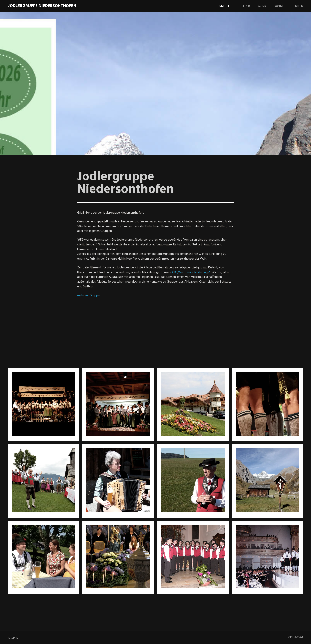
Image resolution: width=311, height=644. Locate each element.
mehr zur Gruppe (88, 295)
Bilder (246, 6)
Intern (299, 6)
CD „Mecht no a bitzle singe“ (191, 272)
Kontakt (280, 6)
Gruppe (13, 638)
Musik (262, 6)
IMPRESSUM (295, 637)
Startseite (226, 6)
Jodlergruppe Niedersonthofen (42, 6)
